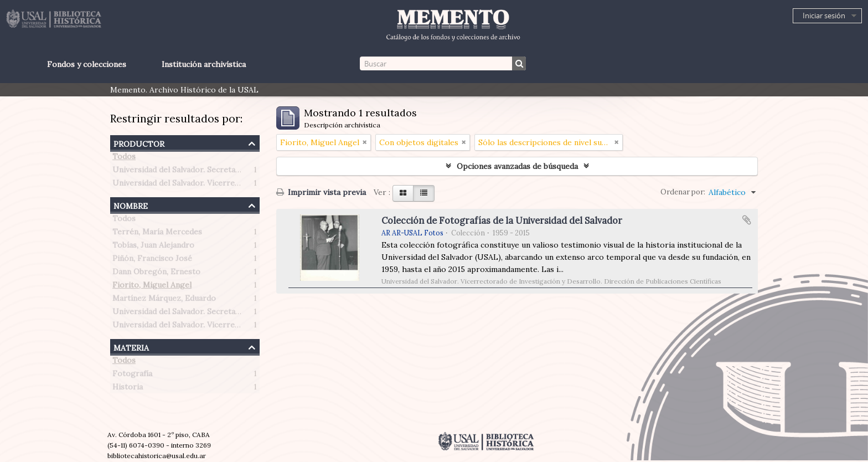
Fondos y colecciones (87, 64)
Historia (128, 389)
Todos (124, 158)
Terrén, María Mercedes (157, 234)
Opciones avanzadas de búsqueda (517, 166)
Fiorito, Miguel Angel (152, 287)
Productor (139, 143)
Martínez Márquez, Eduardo (164, 300)
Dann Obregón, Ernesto (156, 274)
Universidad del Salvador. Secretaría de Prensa (198, 172)
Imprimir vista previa (321, 192)
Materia (131, 346)
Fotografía (132, 376)
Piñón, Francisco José (152, 260)
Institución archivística (204, 64)
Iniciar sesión (824, 16)
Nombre (131, 205)
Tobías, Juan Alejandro (153, 247)
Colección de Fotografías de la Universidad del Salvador (502, 220)
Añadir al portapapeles (747, 220)
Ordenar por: (683, 192)
